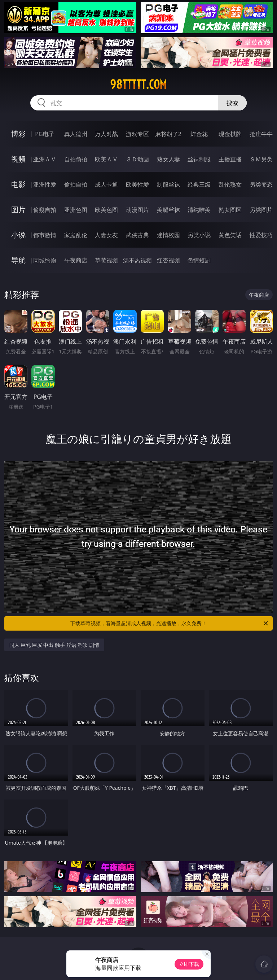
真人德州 (76, 134)
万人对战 (106, 134)
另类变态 (261, 184)
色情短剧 (199, 260)
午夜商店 (76, 260)
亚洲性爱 (45, 184)
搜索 (232, 103)
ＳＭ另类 (261, 159)
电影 (18, 184)
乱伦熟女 (230, 184)
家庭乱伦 (76, 235)
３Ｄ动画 (137, 159)
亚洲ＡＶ (45, 159)
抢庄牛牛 (261, 134)
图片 (18, 210)
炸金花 (199, 134)
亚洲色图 (76, 210)
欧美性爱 (137, 184)
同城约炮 (45, 260)
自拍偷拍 (76, 159)
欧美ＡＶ (106, 159)
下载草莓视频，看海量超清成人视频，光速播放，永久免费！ (170, 623)
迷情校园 (168, 235)
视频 (18, 159)
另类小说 (199, 235)
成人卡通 (106, 184)
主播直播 (230, 159)
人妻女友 (106, 235)
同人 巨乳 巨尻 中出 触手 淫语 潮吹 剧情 (54, 645)
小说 (18, 235)
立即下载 (189, 964)
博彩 (18, 134)
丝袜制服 (199, 159)
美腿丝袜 (168, 210)
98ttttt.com (138, 84)
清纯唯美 (199, 210)
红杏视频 (168, 260)
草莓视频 (106, 260)
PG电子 (45, 134)
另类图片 (261, 210)
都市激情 (45, 235)
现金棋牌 (230, 134)
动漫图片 (137, 210)
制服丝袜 (168, 184)
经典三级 (199, 184)
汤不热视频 (137, 260)
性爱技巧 (261, 235)
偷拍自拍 (76, 184)
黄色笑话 (230, 235)
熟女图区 (230, 210)
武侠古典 (137, 235)
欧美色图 (106, 210)
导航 (18, 260)
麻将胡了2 (168, 134)
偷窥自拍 (45, 210)
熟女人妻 (168, 159)
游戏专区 (137, 134)
